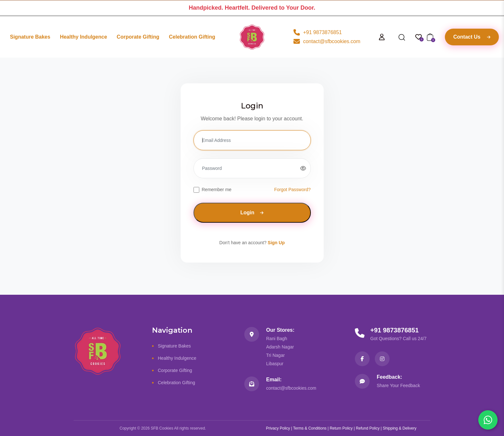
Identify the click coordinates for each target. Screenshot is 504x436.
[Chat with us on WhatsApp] (488, 420)
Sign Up (276, 243)
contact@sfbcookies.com (291, 388)
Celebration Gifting (192, 37)
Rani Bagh (277, 339)
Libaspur (275, 364)
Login (252, 213)
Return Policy (341, 428)
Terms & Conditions (310, 428)
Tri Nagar (275, 355)
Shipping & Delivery (400, 428)
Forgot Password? (292, 190)
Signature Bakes (30, 37)
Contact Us (472, 37)
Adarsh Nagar (280, 347)
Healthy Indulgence (83, 37)
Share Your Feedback (398, 385)
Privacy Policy (278, 428)
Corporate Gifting (138, 37)
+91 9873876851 (395, 330)
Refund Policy (368, 428)
